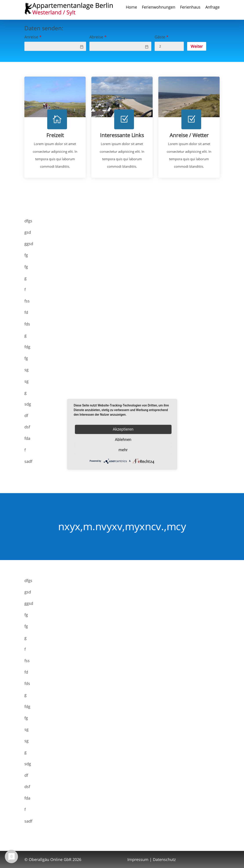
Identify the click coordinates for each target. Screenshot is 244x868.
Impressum (138, 859)
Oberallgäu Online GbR (50, 859)
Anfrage (212, 8)
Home (131, 8)
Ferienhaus (190, 8)
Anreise (33, 37)
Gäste (162, 37)
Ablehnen (123, 439)
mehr (123, 450)
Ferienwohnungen (159, 8)
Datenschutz (164, 859)
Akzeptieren (123, 429)
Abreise (98, 37)
